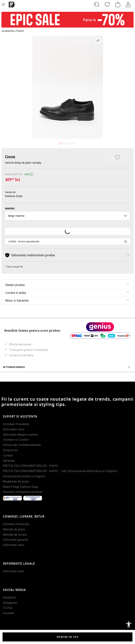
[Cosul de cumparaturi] (118, 5)
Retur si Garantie (17, 300)
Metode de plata (14, 529)
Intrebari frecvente (16, 424)
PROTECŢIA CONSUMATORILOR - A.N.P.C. (31, 466)
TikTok (8, 608)
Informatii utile (13, 571)
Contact (8, 455)
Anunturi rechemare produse (23, 492)
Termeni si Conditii (16, 440)
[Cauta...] (97, 5)
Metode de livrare (15, 535)
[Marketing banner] (67, 18)
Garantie (9, 461)
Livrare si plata (16, 293)
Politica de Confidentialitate (22, 445)
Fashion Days (14, 196)
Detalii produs (15, 285)
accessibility (129, 624)
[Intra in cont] (128, 5)
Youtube (9, 613)
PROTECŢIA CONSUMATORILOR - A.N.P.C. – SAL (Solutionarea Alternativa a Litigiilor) (60, 471)
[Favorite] (107, 5)
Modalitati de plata (16, 481)
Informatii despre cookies (20, 435)
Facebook (9, 597)
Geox (10, 157)
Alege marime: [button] (67, 216)
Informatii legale (19, 564)
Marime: (10, 208)
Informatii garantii (16, 540)
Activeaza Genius (67, 367)
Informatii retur (14, 429)
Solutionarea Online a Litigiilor (24, 476)
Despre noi (10, 450)
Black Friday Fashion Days (21, 487)
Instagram (10, 603)
